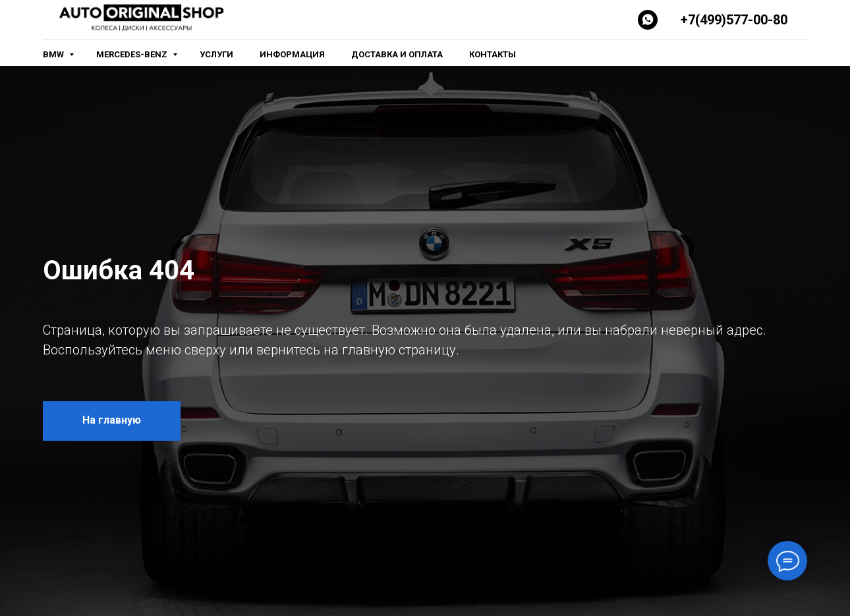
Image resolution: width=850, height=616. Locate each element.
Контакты (493, 54)
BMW (54, 54)
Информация (292, 54)
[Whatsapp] (648, 20)
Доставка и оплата (397, 54)
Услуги (216, 54)
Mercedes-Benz (133, 54)
